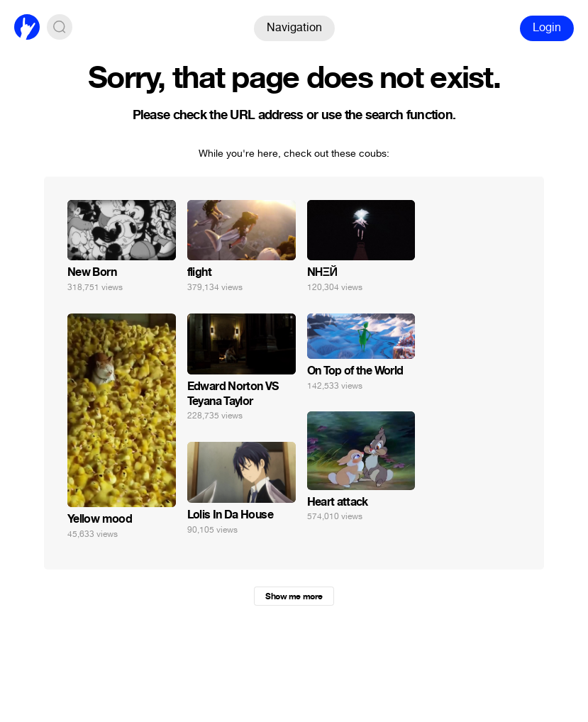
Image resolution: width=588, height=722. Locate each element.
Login (547, 27)
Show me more (294, 596)
